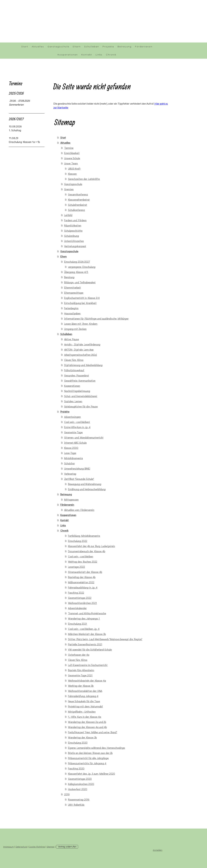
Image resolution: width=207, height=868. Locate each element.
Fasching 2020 (76, 768)
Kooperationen (68, 55)
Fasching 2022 (76, 593)
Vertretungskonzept (75, 246)
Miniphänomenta (74, 458)
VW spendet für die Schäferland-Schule (90, 649)
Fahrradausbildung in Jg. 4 (83, 587)
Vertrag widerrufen (67, 847)
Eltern (77, 47)
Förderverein (144, 47)
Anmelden (158, 850)
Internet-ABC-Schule (75, 443)
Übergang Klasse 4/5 (76, 272)
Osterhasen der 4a (79, 655)
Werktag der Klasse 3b (81, 686)
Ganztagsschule (58, 47)
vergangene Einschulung (82, 267)
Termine (69, 148)
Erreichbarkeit (72, 153)
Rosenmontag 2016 (79, 799)
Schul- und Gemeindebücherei (81, 396)
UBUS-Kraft (74, 168)
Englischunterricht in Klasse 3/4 (82, 298)
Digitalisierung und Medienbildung (83, 365)
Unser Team (71, 163)
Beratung (69, 277)
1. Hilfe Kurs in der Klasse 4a (85, 717)
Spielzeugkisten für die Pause (81, 406)
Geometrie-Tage (73, 432)
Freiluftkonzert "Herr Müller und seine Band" (93, 732)
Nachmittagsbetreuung (77, 391)
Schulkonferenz (76, 210)
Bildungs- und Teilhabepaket (80, 282)
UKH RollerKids (76, 805)
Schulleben (92, 47)
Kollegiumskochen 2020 (81, 784)
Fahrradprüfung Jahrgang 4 (83, 696)
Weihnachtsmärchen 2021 (82, 603)
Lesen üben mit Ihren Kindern (81, 324)
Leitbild (68, 215)
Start (25, 47)
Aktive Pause (72, 339)
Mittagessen (71, 499)
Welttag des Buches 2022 (83, 562)
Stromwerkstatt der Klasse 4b (85, 572)
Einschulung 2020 (78, 743)
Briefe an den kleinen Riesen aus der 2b (90, 753)
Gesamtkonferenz (78, 194)
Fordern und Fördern (75, 220)
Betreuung (125, 47)
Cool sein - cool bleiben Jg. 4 (84, 629)
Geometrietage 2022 (80, 598)
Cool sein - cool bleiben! (77, 422)
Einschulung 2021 (78, 624)
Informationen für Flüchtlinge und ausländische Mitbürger (96, 318)
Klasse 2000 (71, 448)
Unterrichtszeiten (74, 241)
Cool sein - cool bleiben (81, 556)
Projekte (108, 47)
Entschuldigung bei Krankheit (80, 303)
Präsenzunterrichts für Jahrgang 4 (87, 763)
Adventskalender (77, 608)
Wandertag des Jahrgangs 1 (84, 618)
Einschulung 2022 (78, 541)
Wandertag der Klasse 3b (82, 737)
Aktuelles (38, 47)
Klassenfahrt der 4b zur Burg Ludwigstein (92, 546)
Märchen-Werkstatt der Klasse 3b (87, 634)
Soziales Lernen (73, 401)
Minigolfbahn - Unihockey (82, 711)
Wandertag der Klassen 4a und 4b (87, 727)
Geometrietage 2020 (80, 779)
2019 (67, 794)
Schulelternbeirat (78, 205)
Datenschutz (21, 847)
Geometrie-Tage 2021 (80, 675)
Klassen (72, 174)
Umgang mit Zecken (75, 329)
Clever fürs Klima (74, 360)
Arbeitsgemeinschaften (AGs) (81, 355)
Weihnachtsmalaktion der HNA (85, 691)
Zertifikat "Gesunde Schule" (79, 479)
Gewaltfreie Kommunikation (80, 381)
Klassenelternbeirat (79, 200)
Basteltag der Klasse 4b (82, 577)
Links (99, 55)
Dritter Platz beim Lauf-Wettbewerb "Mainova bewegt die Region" (105, 639)
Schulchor (69, 463)
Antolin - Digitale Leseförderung (82, 344)
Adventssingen (72, 417)
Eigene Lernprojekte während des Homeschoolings (97, 748)
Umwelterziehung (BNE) (77, 468)
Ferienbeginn (71, 308)
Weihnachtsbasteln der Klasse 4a (87, 680)
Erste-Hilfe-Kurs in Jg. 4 (77, 427)
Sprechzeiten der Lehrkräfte (84, 179)
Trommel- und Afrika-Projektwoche (87, 613)
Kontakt (87, 55)
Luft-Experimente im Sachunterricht (88, 665)
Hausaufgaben (72, 313)
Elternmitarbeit (73, 287)
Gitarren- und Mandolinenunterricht (84, 437)
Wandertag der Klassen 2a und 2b (87, 722)
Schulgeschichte (73, 231)
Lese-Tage (70, 453)
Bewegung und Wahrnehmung (85, 484)
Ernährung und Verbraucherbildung (87, 489)
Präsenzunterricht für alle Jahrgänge (88, 758)
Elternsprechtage (74, 293)
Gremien (69, 189)
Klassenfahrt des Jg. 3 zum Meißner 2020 (92, 774)
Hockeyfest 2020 (78, 789)
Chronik (111, 55)
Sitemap (51, 847)
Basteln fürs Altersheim (81, 670)
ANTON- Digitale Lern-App (79, 349)
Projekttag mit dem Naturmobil (85, 706)
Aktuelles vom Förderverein (79, 510)
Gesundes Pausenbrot (77, 375)
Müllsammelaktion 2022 (81, 582)
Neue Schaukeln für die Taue (84, 701)
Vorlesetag (70, 474)
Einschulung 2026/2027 (77, 262)
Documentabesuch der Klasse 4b (87, 551)
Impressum (8, 847)
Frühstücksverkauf (74, 370)
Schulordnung (72, 236)
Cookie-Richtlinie (37, 847)
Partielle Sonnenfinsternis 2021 (85, 644)
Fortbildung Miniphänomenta (84, 536)
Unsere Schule (72, 158)
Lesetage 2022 (76, 567)
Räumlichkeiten (73, 225)
